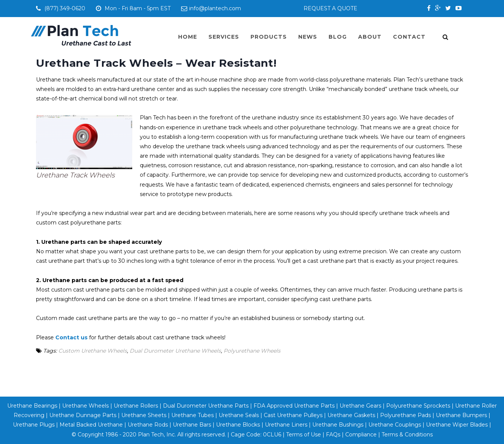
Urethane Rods (148, 425)
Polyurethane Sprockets (418, 406)
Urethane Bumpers (461, 415)
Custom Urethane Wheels (93, 351)
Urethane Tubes (193, 415)
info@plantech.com (211, 8)
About (370, 37)
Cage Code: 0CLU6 (256, 435)
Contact (409, 37)
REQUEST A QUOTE (330, 8)
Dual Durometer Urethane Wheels (175, 351)
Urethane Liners (286, 425)
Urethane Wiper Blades (457, 425)
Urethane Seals (239, 415)
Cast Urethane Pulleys (293, 415)
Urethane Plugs (34, 425)
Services (224, 37)
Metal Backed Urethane (91, 425)
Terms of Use (304, 435)
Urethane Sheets (144, 415)
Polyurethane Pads (405, 415)
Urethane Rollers (136, 406)
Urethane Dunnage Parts (83, 415)
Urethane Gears (360, 406)
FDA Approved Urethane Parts (294, 406)
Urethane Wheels (85, 406)
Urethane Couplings (395, 425)
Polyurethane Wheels (252, 351)
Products (269, 37)
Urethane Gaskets (351, 415)
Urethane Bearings (32, 406)
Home (188, 37)
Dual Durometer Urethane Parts (206, 406)
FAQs (333, 435)
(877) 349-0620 (66, 8)
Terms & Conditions (407, 435)
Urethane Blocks (238, 425)
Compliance (361, 435)
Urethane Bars (192, 425)
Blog (338, 37)
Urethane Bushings (338, 425)
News (308, 37)
